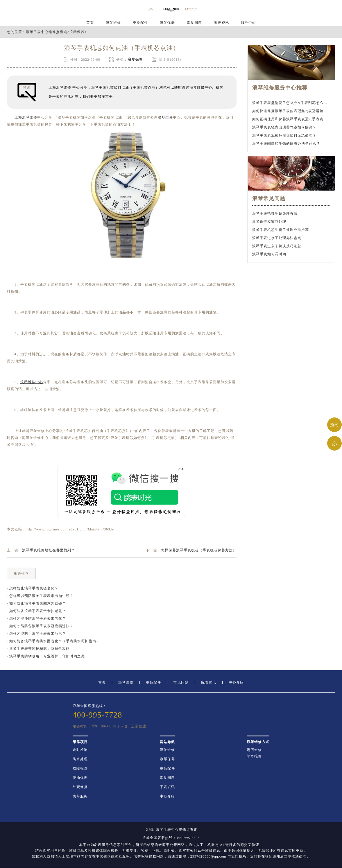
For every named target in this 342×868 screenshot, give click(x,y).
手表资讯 (167, 787)
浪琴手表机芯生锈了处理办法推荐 (281, 230)
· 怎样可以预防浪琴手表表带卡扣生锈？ (40, 596)
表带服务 (80, 796)
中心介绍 (236, 682)
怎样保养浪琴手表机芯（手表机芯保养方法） (199, 550)
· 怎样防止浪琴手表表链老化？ (33, 588)
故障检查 (80, 768)
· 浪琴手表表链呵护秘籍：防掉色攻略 (38, 649)
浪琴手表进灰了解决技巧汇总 (277, 246)
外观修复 (80, 787)
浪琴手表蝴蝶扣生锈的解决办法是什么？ (286, 144)
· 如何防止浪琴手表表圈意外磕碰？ (36, 603)
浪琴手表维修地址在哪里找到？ (49, 550)
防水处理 (80, 759)
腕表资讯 (221, 22)
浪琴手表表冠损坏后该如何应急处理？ (284, 135)
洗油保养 (80, 778)
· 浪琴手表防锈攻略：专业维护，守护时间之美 (46, 656)
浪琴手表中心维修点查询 (47, 32)
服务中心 (248, 22)
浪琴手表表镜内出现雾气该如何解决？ (284, 127)
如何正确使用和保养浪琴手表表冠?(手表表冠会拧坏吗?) (291, 119)
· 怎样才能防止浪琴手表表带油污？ (36, 634)
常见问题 (194, 22)
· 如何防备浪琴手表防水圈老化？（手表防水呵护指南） (53, 641)
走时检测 (80, 750)
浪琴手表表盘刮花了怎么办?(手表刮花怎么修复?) (291, 103)
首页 (90, 22)
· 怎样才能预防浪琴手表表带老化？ (36, 618)
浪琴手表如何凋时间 (269, 254)
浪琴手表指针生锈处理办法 (275, 214)
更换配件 (140, 22)
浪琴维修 (113, 22)
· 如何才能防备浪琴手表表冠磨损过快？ (40, 626)
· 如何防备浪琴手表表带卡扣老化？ (36, 611)
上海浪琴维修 (26, 117)
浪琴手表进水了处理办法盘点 (277, 238)
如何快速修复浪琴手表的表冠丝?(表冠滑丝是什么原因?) (291, 111)
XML (150, 830)
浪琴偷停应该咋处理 (269, 222)
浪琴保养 (167, 22)
